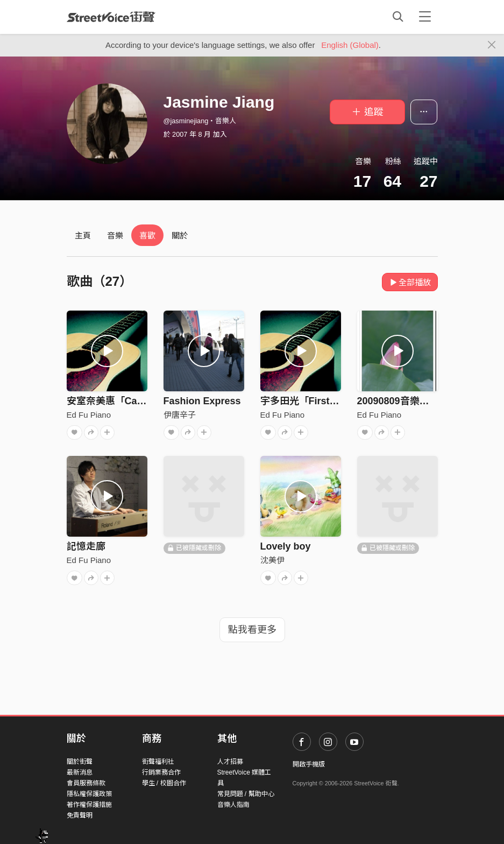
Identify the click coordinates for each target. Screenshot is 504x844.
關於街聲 (80, 762)
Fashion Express (202, 401)
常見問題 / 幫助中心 (246, 794)
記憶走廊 (86, 546)
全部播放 (410, 282)
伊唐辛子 (180, 415)
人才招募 (230, 762)
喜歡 (147, 235)
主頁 (83, 235)
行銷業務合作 (161, 772)
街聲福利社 (158, 762)
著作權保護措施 (89, 805)
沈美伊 (272, 560)
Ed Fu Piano (89, 415)
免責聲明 (80, 815)
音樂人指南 (233, 805)
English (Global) (350, 45)
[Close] (492, 45)
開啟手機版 (309, 764)
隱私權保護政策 (89, 794)
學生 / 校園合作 (164, 783)
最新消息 (80, 772)
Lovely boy (286, 546)
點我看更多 (252, 630)
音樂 (115, 235)
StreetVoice (111, 17)
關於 (180, 235)
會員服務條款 (86, 783)
